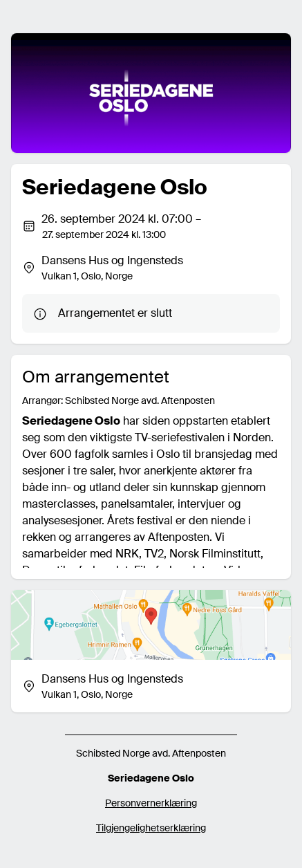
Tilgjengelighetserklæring (151, 828)
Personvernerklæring (151, 803)
